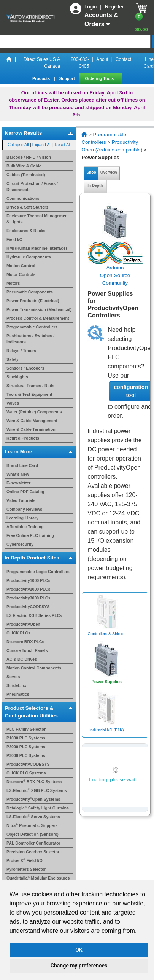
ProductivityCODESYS (28, 607)
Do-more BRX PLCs (25, 642)
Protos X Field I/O (25, 860)
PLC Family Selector (26, 729)
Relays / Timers (21, 351)
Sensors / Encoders (25, 368)
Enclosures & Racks (26, 231)
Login (91, 7)
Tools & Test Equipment (29, 394)
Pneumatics (18, 694)
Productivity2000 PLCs (29, 589)
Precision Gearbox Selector (33, 852)
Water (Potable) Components (34, 412)
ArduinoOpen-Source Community (115, 275)
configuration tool (131, 391)
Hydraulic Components (29, 257)
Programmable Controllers (32, 327)
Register (114, 7)
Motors (13, 283)
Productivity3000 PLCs (29, 598)
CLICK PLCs (18, 633)
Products (42, 78)
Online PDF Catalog (25, 492)
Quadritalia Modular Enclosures (38, 878)
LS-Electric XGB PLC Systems (37, 790)
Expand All (42, 145)
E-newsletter (18, 483)
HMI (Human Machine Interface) (37, 248)
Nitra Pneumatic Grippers (32, 825)
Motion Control (21, 266)
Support (68, 78)
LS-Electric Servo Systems (33, 817)
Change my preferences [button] (79, 966)
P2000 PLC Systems (26, 747)
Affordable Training (25, 527)
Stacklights (17, 377)
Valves (13, 403)
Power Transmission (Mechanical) (39, 309)
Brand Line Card (22, 465)
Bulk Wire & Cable (24, 166)
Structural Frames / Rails (30, 386)
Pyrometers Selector (26, 869)
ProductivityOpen (23, 624)
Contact (123, 59)
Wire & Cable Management (32, 421)
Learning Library (22, 518)
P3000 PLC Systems (26, 755)
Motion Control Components (34, 668)
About (102, 59)
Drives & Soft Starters (27, 207)
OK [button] (79, 950)
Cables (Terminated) (26, 175)
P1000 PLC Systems (26, 738)
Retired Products (23, 438)
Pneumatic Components (30, 292)
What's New (18, 474)
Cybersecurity (20, 544)
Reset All (63, 145)
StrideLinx (16, 685)
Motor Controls (21, 274)
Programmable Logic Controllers (38, 572)
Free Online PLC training (30, 535)
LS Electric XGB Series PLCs (34, 615)
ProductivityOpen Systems (33, 799)
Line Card (149, 63)
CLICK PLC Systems (26, 773)
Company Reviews (24, 509)
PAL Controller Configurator (33, 843)
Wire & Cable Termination (31, 429)
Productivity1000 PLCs (29, 580)
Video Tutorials (21, 500)
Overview (109, 172)
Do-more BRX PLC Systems (34, 782)
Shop (91, 172)
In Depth (95, 186)
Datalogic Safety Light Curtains (38, 808)
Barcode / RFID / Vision (29, 157)
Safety (13, 359)
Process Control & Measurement (38, 318)
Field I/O (14, 239)
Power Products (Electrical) (33, 301)
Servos (13, 677)
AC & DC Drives (22, 659)
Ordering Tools (100, 78)
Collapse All (18, 145)
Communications (23, 198)
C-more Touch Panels (27, 650)
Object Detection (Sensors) (33, 834)
